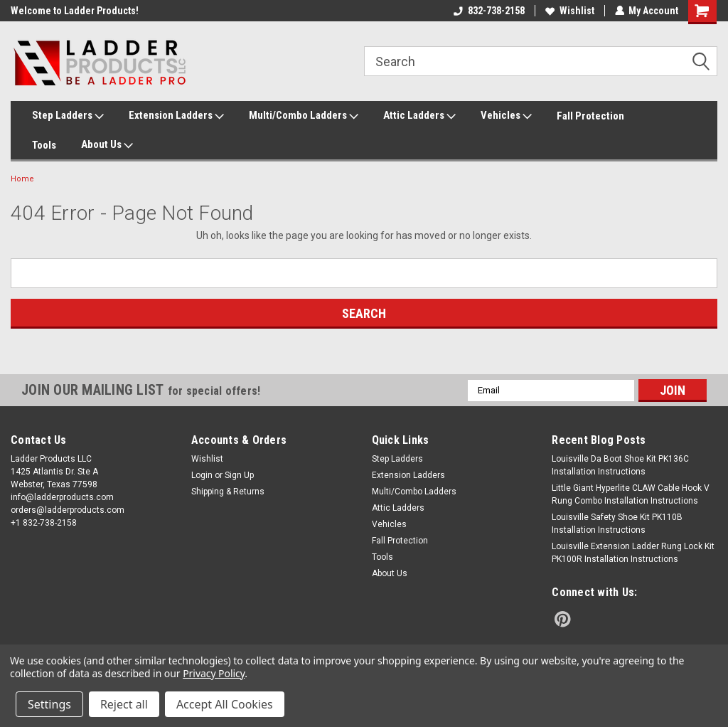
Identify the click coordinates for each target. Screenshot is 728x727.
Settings (49, 704)
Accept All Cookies (225, 704)
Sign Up (239, 475)
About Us (107, 145)
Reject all (124, 704)
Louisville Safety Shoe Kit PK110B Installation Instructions (617, 524)
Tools (44, 145)
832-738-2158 (488, 11)
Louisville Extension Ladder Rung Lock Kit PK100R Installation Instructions (633, 553)
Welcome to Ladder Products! (75, 11)
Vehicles (506, 116)
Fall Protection (590, 116)
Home (22, 179)
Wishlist (569, 11)
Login (202, 475)
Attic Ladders (419, 116)
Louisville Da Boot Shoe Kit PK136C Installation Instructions (620, 465)
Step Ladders (68, 116)
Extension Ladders (176, 116)
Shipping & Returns (228, 492)
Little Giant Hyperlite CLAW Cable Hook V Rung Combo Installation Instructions (631, 494)
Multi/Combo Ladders (304, 116)
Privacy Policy (214, 673)
